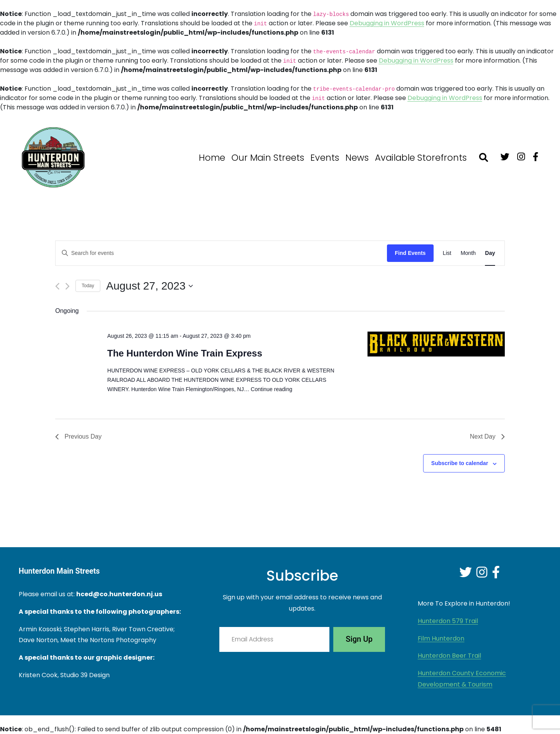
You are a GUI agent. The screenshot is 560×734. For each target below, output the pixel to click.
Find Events (410, 253)
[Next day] (67, 286)
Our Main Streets (268, 158)
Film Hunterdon (441, 638)
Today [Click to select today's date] (88, 286)
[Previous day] (57, 286)
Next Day (487, 436)
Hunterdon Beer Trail (449, 656)
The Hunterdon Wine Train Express (185, 353)
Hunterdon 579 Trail (448, 621)
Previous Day (78, 436)
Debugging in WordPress (387, 23)
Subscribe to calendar (460, 463)
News (357, 158)
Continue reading (272, 389)
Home (212, 158)
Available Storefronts (421, 158)
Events (325, 158)
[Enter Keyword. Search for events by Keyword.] (221, 253)
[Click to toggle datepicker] (150, 286)
